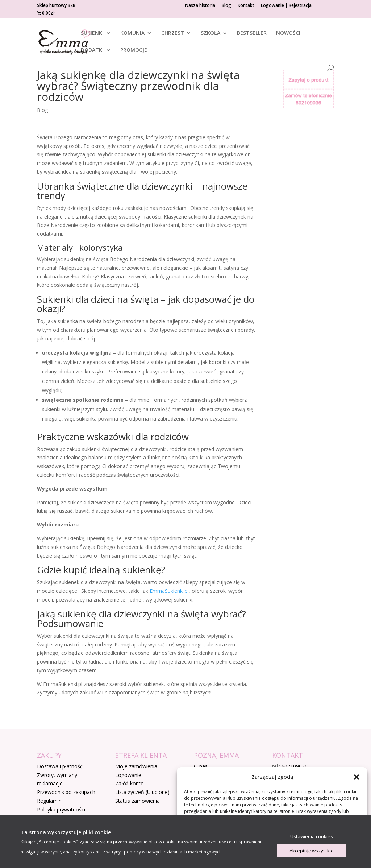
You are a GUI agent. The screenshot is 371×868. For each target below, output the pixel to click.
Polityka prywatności (61, 809)
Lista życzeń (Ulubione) (142, 792)
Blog (226, 6)
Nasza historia (200, 6)
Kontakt (246, 6)
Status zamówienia (137, 801)
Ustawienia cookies (312, 836)
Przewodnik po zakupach (66, 792)
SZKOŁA (210, 33)
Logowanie (128, 775)
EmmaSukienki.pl (169, 591)
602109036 (295, 766)
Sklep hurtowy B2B (56, 6)
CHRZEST (173, 33)
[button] (357, 777)
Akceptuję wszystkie (312, 851)
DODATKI (92, 50)
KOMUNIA (132, 33)
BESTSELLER (252, 33)
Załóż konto (130, 783)
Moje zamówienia (136, 766)
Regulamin (49, 801)
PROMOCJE (134, 50)
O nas (201, 766)
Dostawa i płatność (60, 766)
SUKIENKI (92, 33)
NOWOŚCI (288, 33)
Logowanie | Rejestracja (286, 6)
